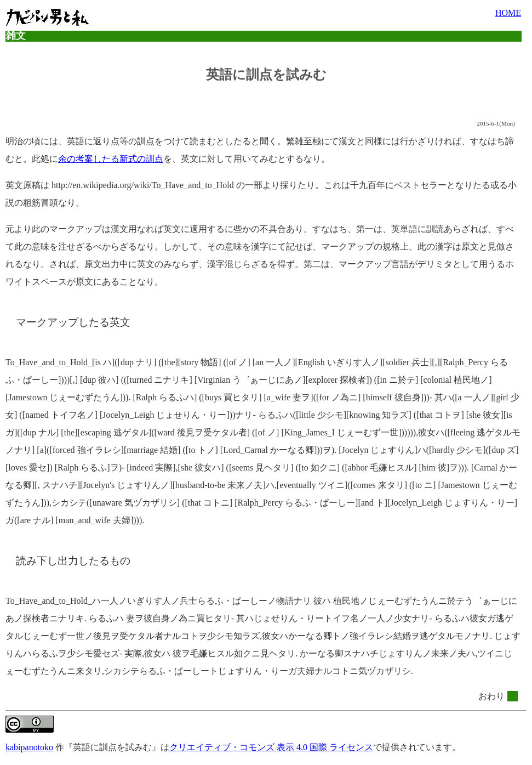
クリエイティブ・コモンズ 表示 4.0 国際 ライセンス (271, 747)
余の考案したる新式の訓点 (111, 159)
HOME (508, 13)
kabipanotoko (29, 747)
